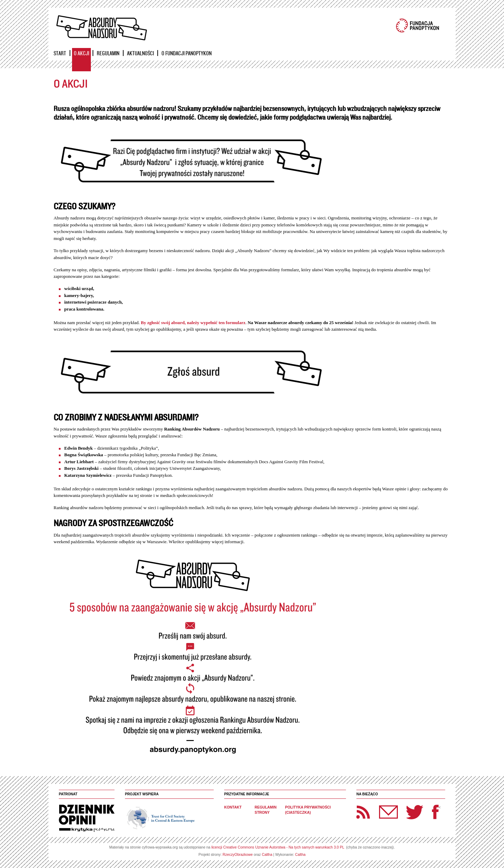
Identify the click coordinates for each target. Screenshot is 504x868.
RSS (363, 812)
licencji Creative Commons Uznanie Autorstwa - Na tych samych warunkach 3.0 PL (278, 847)
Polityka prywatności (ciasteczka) (308, 810)
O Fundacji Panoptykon (187, 53)
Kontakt (233, 807)
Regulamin (108, 53)
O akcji (81, 53)
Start (60, 53)
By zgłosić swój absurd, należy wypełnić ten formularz (193, 323)
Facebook (435, 812)
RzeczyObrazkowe (238, 855)
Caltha (267, 855)
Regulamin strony (266, 810)
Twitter (415, 812)
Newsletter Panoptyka (379, 807)
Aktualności (140, 53)
